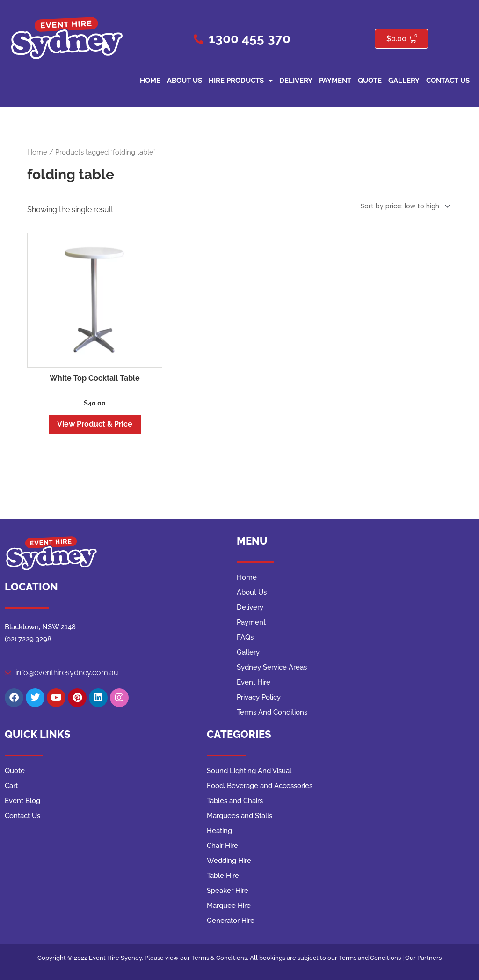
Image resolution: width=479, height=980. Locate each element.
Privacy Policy (259, 698)
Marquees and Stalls (239, 817)
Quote (370, 81)
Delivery (296, 81)
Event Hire (254, 683)
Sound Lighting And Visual (249, 772)
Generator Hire (231, 921)
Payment (335, 81)
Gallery (404, 81)
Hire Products (241, 81)
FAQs (245, 638)
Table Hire (223, 877)
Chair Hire (222, 847)
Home (150, 81)
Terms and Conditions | (372, 959)
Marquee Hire (229, 906)
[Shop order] (402, 206)
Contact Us (448, 81)
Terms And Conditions (272, 713)
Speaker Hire (228, 892)
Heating (219, 832)
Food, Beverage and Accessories (260, 787)
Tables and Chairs (235, 802)
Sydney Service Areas (272, 668)
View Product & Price (95, 424)
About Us (185, 81)
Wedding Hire (229, 862)
